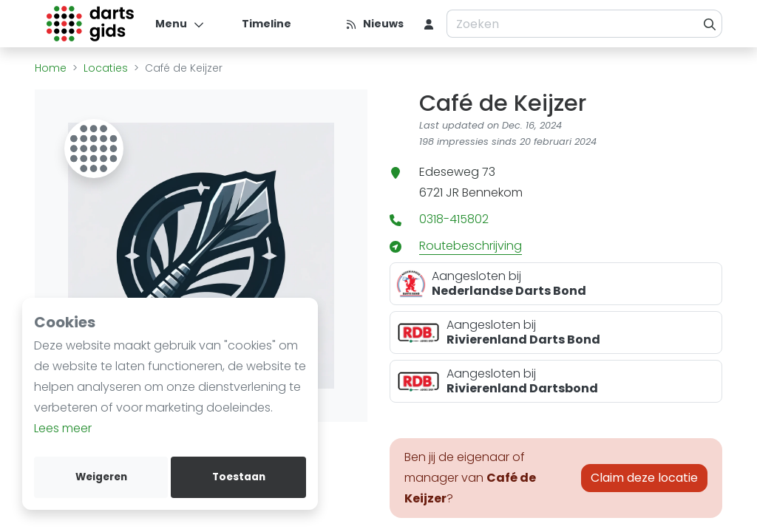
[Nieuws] (374, 24)
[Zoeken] (710, 24)
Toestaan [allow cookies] (239, 477)
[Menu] (180, 24)
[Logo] (91, 24)
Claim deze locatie (644, 478)
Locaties (106, 68)
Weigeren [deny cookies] (101, 477)
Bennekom (492, 192)
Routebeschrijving (471, 246)
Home (51, 68)
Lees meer (63, 428)
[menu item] (429, 24)
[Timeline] (258, 24)
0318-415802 (454, 219)
